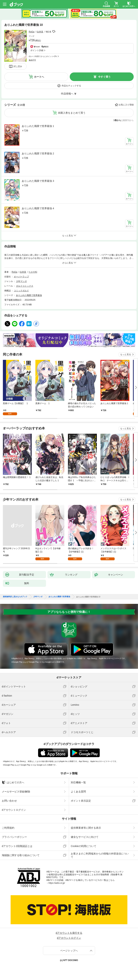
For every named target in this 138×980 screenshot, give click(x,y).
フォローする (54, 32)
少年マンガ (21, 281)
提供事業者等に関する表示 (86, 828)
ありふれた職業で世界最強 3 (38, 181)
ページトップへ (69, 951)
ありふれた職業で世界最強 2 (38, 153)
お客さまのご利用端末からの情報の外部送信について (100, 855)
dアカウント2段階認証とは (17, 846)
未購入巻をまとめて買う (72, 113)
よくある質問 (78, 792)
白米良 (40, 32)
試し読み (18, 66)
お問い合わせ (9, 801)
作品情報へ (67, 94)
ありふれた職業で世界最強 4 (38, 208)
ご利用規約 (8, 828)
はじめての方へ (13, 782)
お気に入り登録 (126, 105)
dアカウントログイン (14, 810)
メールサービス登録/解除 (16, 792)
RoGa (32, 32)
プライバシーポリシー (14, 837)
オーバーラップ (21, 277)
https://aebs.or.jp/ (57, 883)
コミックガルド (21, 291)
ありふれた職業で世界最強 (29, 295)
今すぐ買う (104, 77)
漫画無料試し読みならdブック (15, 597)
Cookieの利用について (84, 846)
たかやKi (33, 272)
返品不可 (32, 60)
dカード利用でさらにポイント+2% (43, 56)
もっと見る (126, 354)
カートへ (39, 77)
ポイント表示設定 (81, 801)
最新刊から (128, 120)
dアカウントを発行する (69, 933)
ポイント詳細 (37, 50)
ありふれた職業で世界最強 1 (38, 126)
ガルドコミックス (25, 286)
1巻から (117, 120)
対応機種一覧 (78, 782)
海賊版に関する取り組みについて (21, 855)
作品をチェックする (71, 86)
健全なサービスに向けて (85, 837)
